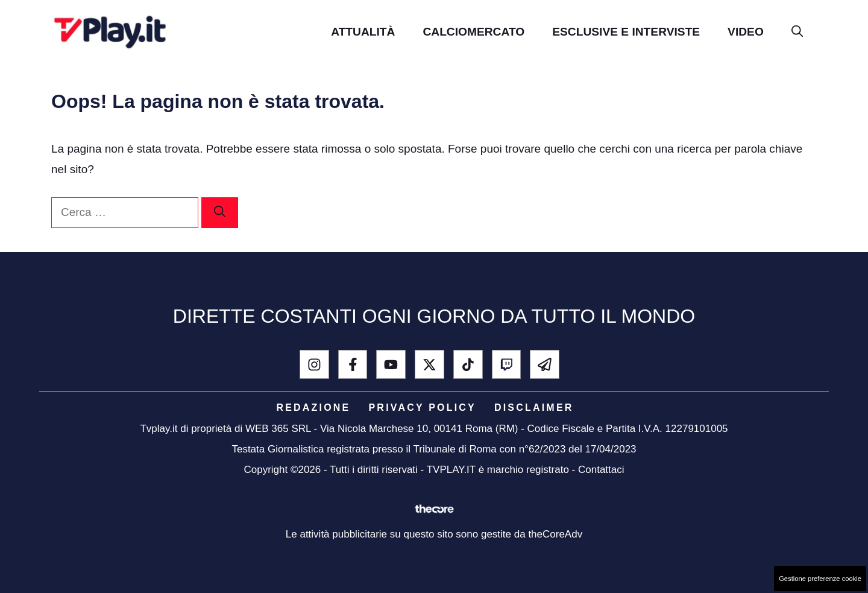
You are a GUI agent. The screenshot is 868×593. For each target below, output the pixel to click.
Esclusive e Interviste (626, 32)
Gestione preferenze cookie (820, 579)
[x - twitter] (429, 365)
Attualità (363, 32)
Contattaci (601, 470)
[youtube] (391, 365)
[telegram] (545, 365)
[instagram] (314, 365)
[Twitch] (507, 365)
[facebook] (353, 365)
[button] (797, 32)
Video (746, 32)
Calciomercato (473, 32)
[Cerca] (220, 213)
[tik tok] (468, 365)
